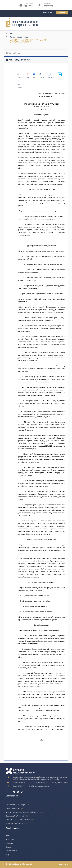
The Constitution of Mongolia (16, 805)
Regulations (10, 843)
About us (9, 836)
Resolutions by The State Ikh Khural (18, 820)
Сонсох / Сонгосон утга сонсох (20, 81)
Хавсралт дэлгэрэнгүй (18, 60)
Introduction (10, 840)
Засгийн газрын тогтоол (19, 37)
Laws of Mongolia (12, 808)
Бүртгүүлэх (48, 13)
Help (8, 855)
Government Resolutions (15, 823)
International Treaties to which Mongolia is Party (23, 812)
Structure (9, 847)
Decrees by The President (15, 816)
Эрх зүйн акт (13, 53)
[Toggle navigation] (64, 22)
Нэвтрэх (62, 13)
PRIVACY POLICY (12, 851)
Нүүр (12, 34)
